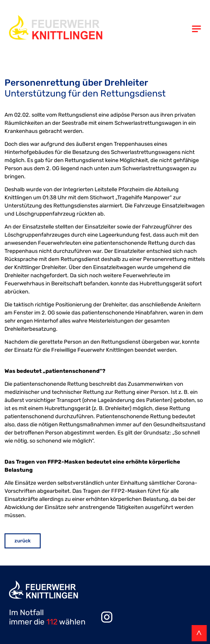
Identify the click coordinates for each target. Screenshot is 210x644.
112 (52, 622)
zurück (23, 541)
